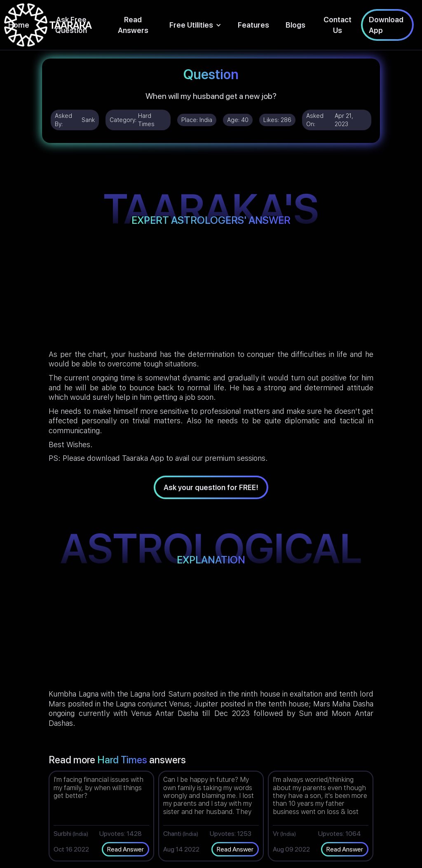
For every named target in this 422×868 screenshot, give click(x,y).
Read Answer (125, 849)
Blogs (295, 25)
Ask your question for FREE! (211, 487)
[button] (195, 25)
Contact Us (338, 25)
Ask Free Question (71, 25)
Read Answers (133, 25)
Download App (386, 25)
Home (19, 25)
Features (253, 25)
